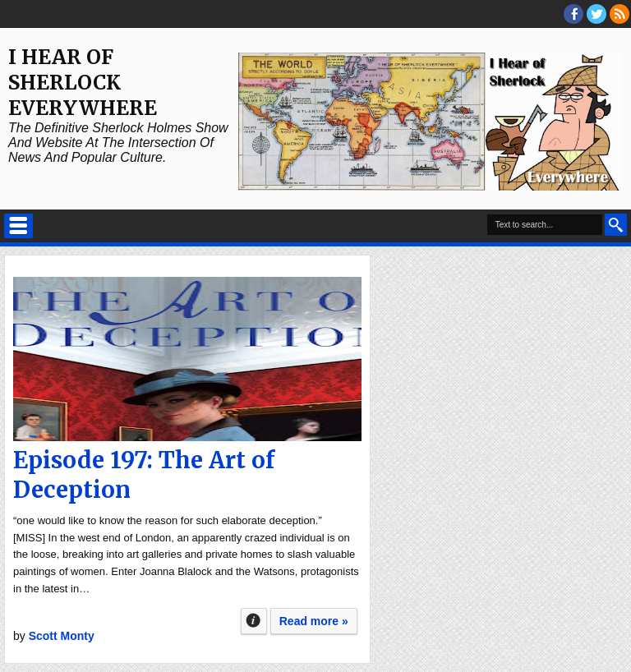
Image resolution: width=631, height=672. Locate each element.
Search (616, 225)
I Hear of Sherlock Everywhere (83, 83)
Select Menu (18, 226)
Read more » (314, 621)
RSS (619, 14)
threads (596, 14)
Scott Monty (62, 636)
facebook (573, 14)
